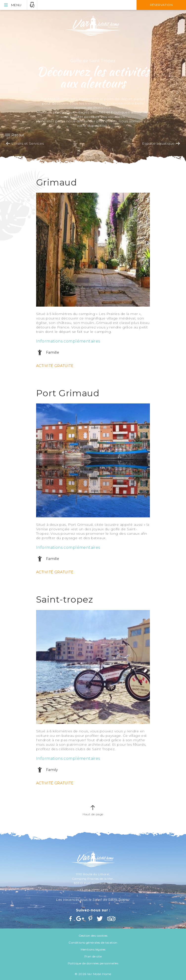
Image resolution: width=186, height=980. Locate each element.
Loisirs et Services (28, 143)
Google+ (80, 919)
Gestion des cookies (93, 936)
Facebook (71, 919)
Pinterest (91, 919)
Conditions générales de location (93, 942)
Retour (18, 135)
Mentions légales (93, 949)
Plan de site (93, 956)
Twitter (100, 919)
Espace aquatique (158, 143)
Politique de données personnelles (93, 963)
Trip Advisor (112, 919)
